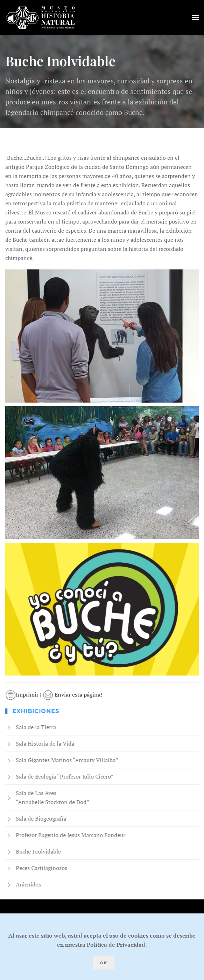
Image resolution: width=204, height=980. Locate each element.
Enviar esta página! (73, 694)
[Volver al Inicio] (40, 18)
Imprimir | (25, 694)
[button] (195, 18)
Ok (104, 963)
